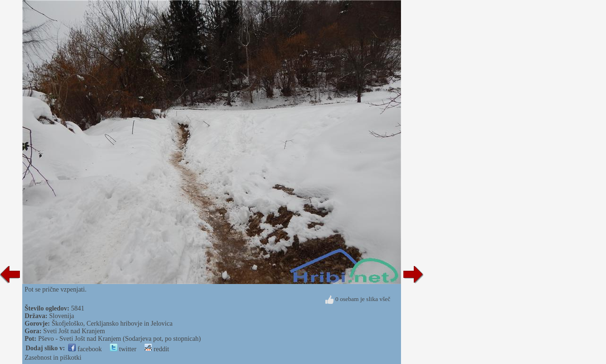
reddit (157, 349)
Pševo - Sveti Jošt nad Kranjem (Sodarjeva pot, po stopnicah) (119, 339)
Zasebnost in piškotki (53, 358)
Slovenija (62, 316)
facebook (85, 349)
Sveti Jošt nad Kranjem (74, 331)
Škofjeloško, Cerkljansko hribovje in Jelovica (112, 324)
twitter (123, 349)
